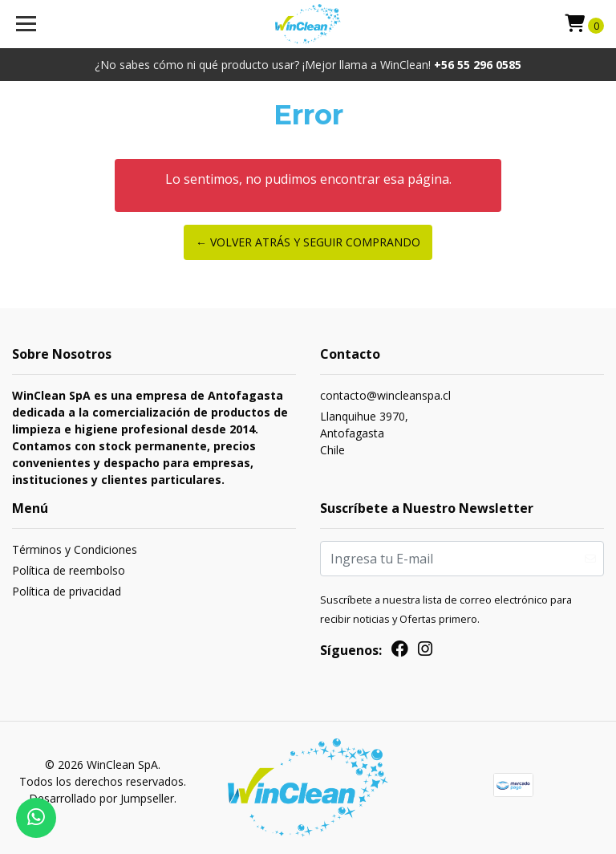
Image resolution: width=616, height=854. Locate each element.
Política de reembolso (69, 570)
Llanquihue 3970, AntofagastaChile (364, 433)
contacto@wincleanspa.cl (385, 395)
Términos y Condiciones (75, 549)
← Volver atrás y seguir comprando (308, 242)
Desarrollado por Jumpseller (101, 798)
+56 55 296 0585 (478, 65)
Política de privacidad (67, 591)
